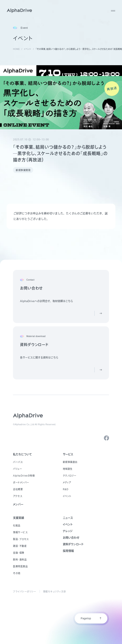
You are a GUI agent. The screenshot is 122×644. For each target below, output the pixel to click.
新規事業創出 (70, 462)
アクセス (18, 496)
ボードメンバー (21, 482)
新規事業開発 (23, 170)
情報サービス (20, 532)
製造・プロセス (21, 539)
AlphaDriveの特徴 (24, 476)
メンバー (18, 504)
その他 (17, 573)
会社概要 (18, 489)
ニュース (68, 518)
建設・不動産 (20, 546)
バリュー (17, 469)
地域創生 (68, 469)
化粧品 (17, 525)
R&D (66, 489)
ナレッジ (68, 531)
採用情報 (68, 551)
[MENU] (113, 11)
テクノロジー (70, 476)
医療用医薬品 (20, 566)
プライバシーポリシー (25, 591)
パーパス (18, 462)
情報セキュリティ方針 (55, 591)
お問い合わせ (71, 538)
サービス (68, 454)
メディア (67, 482)
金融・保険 (19, 553)
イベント (67, 496)
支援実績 (19, 518)
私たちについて (22, 454)
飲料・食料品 (20, 560)
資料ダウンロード (73, 544)
